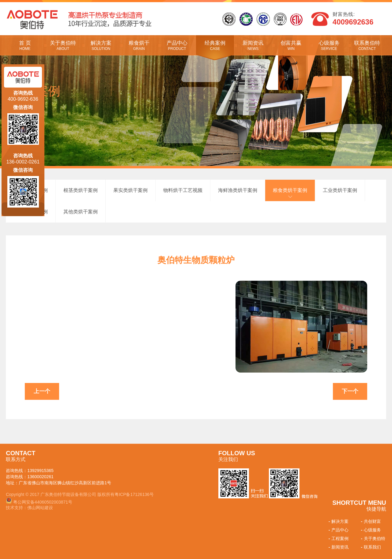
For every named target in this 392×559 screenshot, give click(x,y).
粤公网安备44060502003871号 (43, 502)
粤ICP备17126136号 (134, 494)
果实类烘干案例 (130, 190)
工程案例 (338, 538)
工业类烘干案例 (340, 190)
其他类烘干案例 (81, 212)
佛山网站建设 (40, 508)
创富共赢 (291, 45)
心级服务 (329, 45)
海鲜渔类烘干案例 (238, 190)
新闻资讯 (253, 45)
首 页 (25, 45)
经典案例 (215, 45)
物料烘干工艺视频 (183, 190)
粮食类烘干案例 (290, 190)
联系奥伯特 (367, 45)
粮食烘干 (139, 45)
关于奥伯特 (63, 45)
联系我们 (370, 547)
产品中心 (177, 45)
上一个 (42, 391)
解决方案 (101, 45)
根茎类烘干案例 (81, 190)
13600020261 (40, 477)
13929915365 (40, 471)
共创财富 (370, 521)
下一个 (350, 391)
